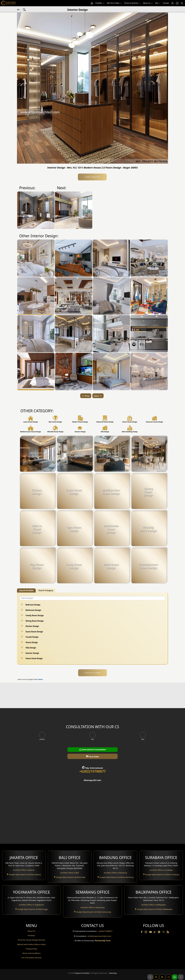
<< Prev (86, 396)
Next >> (98, 396)
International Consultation (93, 750)
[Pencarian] (156, 977)
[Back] (19, 9)
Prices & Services (133, 3)
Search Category (46, 590)
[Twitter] (164, 933)
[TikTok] (155, 932)
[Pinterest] (159, 932)
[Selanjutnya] (181, 977)
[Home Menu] (92, 3)
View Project (92, 177)
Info (158, 3)
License (40, 679)
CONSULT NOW (92, 673)
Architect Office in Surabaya (161, 870)
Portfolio (100, 3)
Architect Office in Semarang (92, 907)
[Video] (162, 977)
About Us (148, 3)
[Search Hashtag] (24, 9)
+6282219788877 (92, 771)
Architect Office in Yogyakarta (31, 905)
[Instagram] (146, 932)
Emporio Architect (82, 973)
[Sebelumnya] (150, 977)
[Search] (182, 3)
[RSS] (168, 932)
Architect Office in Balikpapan (154, 905)
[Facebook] (142, 932)
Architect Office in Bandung (115, 873)
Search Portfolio (26, 590)
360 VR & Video (114, 3)
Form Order (92, 756)
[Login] (172, 3)
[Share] (168, 977)
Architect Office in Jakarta (24, 870)
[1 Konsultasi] (175, 977)
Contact (166, 3)
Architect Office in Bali (70, 873)
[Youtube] (151, 932)
